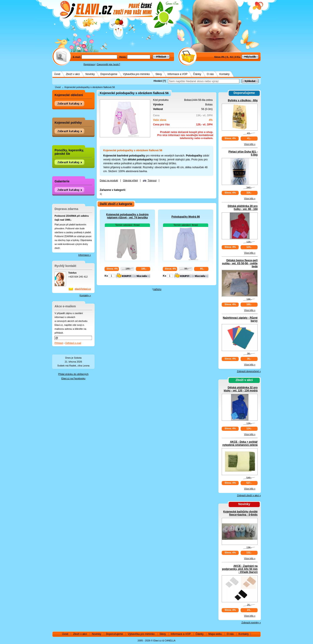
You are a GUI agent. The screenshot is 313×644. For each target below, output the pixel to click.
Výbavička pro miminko (136, 74)
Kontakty (224, 74)
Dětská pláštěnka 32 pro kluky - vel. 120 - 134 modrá (241, 389)
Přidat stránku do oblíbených (73, 374)
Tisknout (152, 180)
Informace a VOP (178, 74)
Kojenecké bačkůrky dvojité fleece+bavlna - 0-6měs (240, 513)
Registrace (89, 64)
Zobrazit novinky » (251, 622)
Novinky (90, 74)
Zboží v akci (73, 74)
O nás (210, 74)
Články (197, 74)
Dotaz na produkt (109, 180)
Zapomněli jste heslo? (109, 64)
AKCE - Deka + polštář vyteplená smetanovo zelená (240, 443)
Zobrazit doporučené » (249, 371)
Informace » (85, 255)
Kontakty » (85, 295)
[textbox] (204, 81)
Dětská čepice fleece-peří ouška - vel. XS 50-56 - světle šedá (240, 263)
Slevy (159, 74)
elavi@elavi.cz (83, 289)
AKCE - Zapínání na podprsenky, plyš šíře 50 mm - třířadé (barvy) (240, 569)
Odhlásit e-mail (73, 343)
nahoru (157, 289)
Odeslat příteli (130, 180)
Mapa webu (215, 634)
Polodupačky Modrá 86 (186, 217)
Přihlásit (59, 343)
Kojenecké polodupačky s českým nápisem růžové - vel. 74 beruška (127, 216)
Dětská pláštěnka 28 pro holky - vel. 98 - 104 (243, 208)
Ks (106, 276)
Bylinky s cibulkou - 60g (243, 100)
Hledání (158, 81)
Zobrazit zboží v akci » (249, 495)
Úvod (57, 74)
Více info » (250, 144)
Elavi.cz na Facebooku (73, 378)
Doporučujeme (109, 74)
